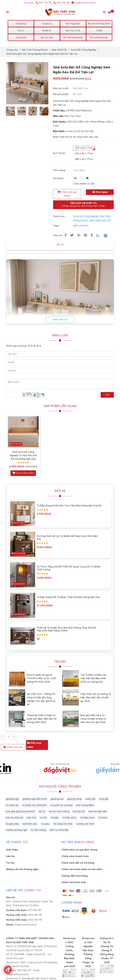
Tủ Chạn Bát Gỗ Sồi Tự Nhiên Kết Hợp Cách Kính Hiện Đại (67, 538)
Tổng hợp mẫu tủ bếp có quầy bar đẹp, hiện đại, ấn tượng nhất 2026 (42, 719)
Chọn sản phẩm (23, 473)
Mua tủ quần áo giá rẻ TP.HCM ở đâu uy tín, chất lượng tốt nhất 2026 (41, 678)
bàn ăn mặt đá (14, 818)
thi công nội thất (63, 824)
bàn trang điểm (85, 805)
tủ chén (103, 818)
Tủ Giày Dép (21, 38)
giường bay (57, 799)
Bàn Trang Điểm (73, 24)
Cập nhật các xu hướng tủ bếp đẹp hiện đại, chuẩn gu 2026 (96, 698)
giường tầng (74, 799)
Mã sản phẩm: (61, 94)
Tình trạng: (60, 170)
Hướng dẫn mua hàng (75, 876)
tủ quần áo (12, 805)
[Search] (104, 12)
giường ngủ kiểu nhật (35, 799)
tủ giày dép (12, 824)
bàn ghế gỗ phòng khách (20, 812)
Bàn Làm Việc (47, 38)
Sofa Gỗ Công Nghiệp (84, 50)
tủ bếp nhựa (87, 818)
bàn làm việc (30, 824)
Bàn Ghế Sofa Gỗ (100, 220)
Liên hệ (10, 856)
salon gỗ (90, 799)
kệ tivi (42, 812)
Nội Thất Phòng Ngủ (99, 38)
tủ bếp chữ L (69, 818)
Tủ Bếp (99, 31)
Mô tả (60, 245)
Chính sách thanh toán (75, 856)
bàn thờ (31, 818)
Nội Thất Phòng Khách (73, 38)
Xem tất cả (60, 320)
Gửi (107, 395)
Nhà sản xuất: (61, 88)
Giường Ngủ (21, 24)
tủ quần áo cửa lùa (61, 805)
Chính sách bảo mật (74, 882)
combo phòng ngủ (16, 830)
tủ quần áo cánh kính (35, 805)
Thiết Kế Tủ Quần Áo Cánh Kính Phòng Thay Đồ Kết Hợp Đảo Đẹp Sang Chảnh (66, 629)
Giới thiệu (12, 850)
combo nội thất (85, 824)
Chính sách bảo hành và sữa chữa (82, 869)
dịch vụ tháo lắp (59, 830)
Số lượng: (59, 178)
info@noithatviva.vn (84, 3)
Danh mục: (59, 216)
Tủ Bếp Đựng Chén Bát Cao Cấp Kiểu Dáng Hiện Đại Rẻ (69, 506)
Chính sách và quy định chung (79, 850)
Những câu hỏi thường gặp (22, 869)
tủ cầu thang (38, 830)
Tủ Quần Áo (47, 24)
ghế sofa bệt (81, 226)
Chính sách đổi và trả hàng (78, 863)
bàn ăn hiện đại (97, 812)
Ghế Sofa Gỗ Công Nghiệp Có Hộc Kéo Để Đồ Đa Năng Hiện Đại (23, 456)
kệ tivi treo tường (59, 812)
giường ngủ (12, 799)
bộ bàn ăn (79, 812)
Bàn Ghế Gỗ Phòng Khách (99, 24)
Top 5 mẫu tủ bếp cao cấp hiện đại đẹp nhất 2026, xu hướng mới (93, 678)
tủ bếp (55, 818)
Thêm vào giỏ (13, 747)
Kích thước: (59, 153)
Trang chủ (12, 50)
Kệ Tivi (21, 31)
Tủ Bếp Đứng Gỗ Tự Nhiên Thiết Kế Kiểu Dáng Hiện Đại (68, 597)
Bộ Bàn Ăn (47, 31)
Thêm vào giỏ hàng (67, 194)
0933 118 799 (62, 3)
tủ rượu (45, 824)
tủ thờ (43, 818)
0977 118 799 (44, 3)
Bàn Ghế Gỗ (59, 50)
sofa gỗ (104, 799)
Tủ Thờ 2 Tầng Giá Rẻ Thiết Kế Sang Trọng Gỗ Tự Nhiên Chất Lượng (69, 568)
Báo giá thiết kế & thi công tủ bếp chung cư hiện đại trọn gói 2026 (93, 719)
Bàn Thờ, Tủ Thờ (73, 31)
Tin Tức (10, 863)
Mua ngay (100, 192)
